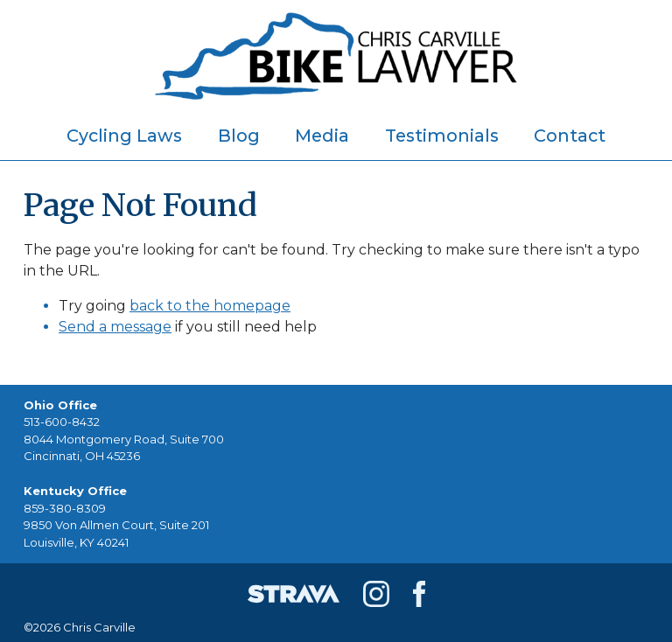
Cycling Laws (124, 136)
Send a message (115, 327)
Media (322, 136)
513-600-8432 (62, 422)
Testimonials (442, 136)
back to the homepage (210, 306)
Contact (570, 136)
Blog (239, 136)
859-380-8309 (65, 508)
